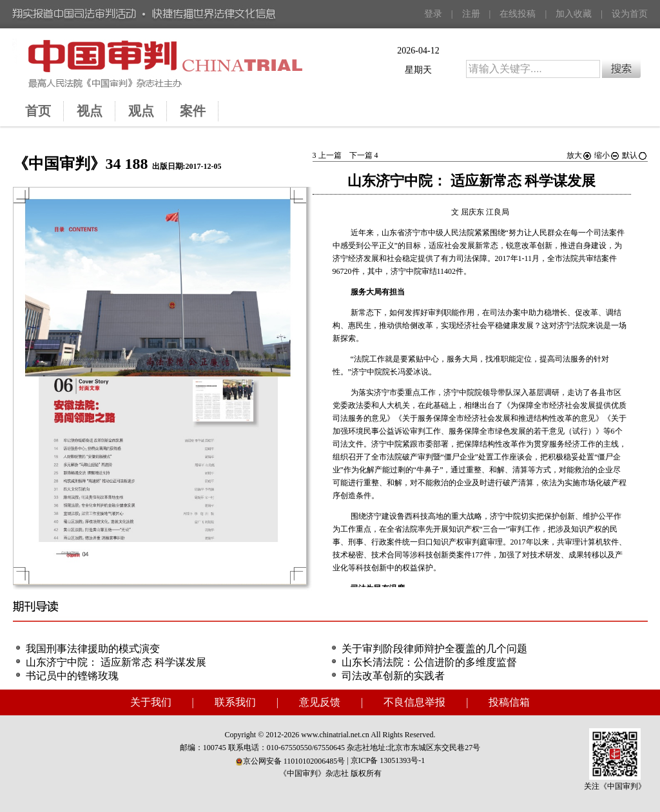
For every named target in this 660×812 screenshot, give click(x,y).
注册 (471, 14)
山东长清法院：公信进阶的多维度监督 (429, 662)
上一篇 (327, 155)
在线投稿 (518, 14)
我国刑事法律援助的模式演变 (93, 649)
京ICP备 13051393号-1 (388, 760)
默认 (635, 155)
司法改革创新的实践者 (393, 676)
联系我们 (235, 702)
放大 (579, 155)
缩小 (607, 155)
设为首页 (630, 14)
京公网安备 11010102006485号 (290, 761)
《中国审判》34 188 (81, 164)
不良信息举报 (414, 702)
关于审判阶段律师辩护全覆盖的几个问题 (434, 649)
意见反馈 (320, 702)
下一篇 (364, 155)
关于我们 (151, 702)
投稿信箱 (509, 702)
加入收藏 (574, 14)
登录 (433, 14)
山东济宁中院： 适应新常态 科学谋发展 (116, 662)
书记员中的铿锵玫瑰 (72, 676)
